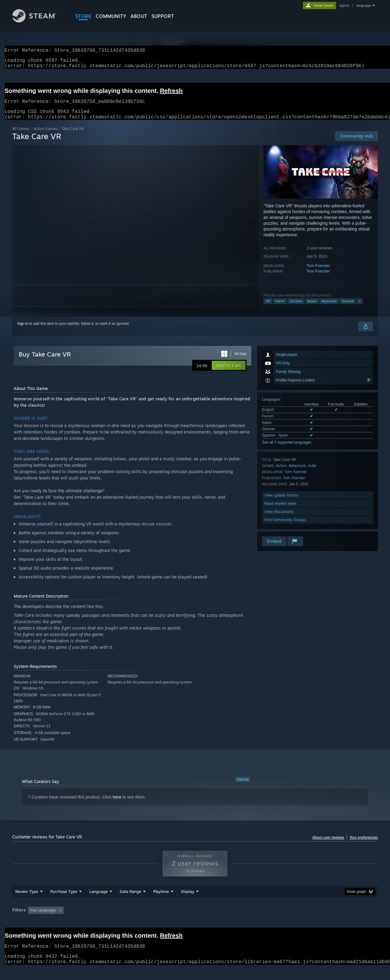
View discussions (279, 519)
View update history (282, 502)
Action (312, 308)
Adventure (329, 308)
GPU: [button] (298, 922)
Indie (312, 473)
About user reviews (328, 845)
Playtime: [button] (152, 922)
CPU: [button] (278, 922)
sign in (344, 5)
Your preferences (364, 845)
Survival (347, 308)
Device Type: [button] (325, 922)
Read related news (280, 511)
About (139, 16)
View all (243, 787)
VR (268, 308)
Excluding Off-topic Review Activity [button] (105, 922)
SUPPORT (163, 16)
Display (188, 903)
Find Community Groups (285, 527)
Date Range (130, 903)
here (117, 804)
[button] (229, 373)
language (364, 5)
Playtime (161, 903)
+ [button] (360, 308)
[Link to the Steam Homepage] (39, 21)
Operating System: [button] (246, 922)
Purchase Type (64, 903)
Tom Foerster (318, 273)
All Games (21, 136)
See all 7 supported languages (287, 450)
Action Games (45, 136)
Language (98, 903)
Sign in (23, 331)
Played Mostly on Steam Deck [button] (195, 922)
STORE (83, 16)
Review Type (27, 903)
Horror (280, 308)
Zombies (296, 308)
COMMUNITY (111, 16)
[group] (195, 922)
